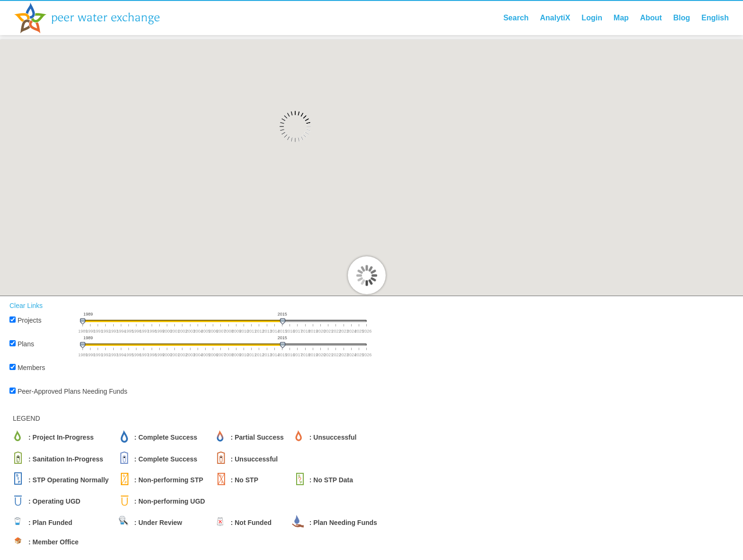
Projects (30, 320)
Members (31, 368)
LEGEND (27, 418)
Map (621, 18)
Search (516, 18)
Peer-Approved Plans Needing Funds (72, 391)
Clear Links (26, 306)
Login (592, 18)
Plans (26, 344)
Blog (682, 18)
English (715, 18)
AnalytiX (555, 18)
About (651, 18)
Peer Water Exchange (95, 18)
